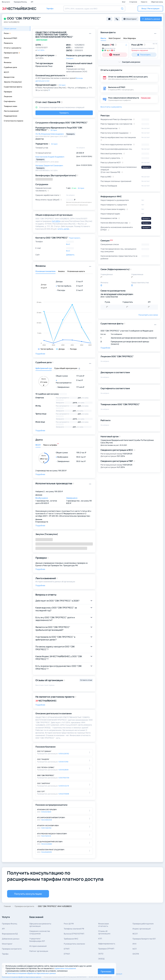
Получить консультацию (28, 894)
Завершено (72, 498)
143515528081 (63, 770)
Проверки (8, 92)
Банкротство (9, 77)
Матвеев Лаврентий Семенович (49, 165)
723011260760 (46, 828)
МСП (135, 949)
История (62, 85)
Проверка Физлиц (20, 2)
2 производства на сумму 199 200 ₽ (51, 471)
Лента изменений (11, 111)
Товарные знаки (11, 106)
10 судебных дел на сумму (47, 394)
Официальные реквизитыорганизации (40, 925)
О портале (133, 2)
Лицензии (8, 96)
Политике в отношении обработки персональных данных (31, 973)
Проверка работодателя (143, 924)
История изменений (38, 946)
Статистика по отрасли (14, 121)
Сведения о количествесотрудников (40, 932)
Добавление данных (11, 939)
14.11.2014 (41, 50)
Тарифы (5, 954)
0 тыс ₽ (79, 281)
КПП (100, 939)
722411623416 (46, 836)
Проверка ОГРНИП (106, 949)
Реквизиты (8, 43)
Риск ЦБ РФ (69, 924)
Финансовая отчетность (104, 925)
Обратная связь (157, 2)
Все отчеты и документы (111, 107)
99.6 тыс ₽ (81, 457)
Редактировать (75, 238)
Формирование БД (10, 934)
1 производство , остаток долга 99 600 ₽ (46, 502)
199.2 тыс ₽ (81, 452)
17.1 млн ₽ (80, 376)
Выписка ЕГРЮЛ (10, 38)
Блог (124, 2)
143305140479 (64, 786)
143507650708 (64, 778)
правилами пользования (65, 968)
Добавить (70, 255)
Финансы (8, 62)
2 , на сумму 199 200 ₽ (53, 491)
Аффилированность (107, 944)
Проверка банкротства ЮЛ (144, 939)
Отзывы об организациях (104, 932)
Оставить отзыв (86, 680)
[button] (150, 9)
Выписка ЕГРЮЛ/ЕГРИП (74, 934)
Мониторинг (7, 944)
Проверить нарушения (140, 50)
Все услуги (6, 2)
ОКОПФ (136, 954)
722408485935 (46, 852)
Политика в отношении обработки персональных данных (22, 977)
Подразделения (11, 116)
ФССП (6, 72)
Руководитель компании (74, 944)
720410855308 (46, 820)
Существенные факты (13, 87)
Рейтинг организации (39, 951)
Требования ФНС (71, 939)
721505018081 (46, 812)
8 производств (42, 522)
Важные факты (108, 32)
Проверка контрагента (12, 949)
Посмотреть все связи (148, 315)
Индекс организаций (142, 929)
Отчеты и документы (13, 48)
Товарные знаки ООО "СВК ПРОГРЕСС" (120, 404)
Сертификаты (10, 101)
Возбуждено (42, 498)
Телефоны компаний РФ (74, 929)
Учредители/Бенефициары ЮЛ (37, 940)
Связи (6, 58)
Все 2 (68, 244)
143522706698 (64, 794)
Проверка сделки (12, 53)
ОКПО (101, 954)
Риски (7, 33)
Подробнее (40, 354)
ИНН (134, 944)
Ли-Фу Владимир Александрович (50, 134)
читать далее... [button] (64, 229)
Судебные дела (10, 67)
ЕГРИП (67, 949)
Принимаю (106, 971)
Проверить (64, 113)
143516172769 (63, 762)
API (32, 2)
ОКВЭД (101, 959)
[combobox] (94, 9)
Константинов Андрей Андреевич (50, 157)
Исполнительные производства (54, 483)
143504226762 (64, 754)
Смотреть (70, 58)
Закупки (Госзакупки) (13, 82)
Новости (144, 2)
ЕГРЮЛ (67, 954)
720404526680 (47, 844)
